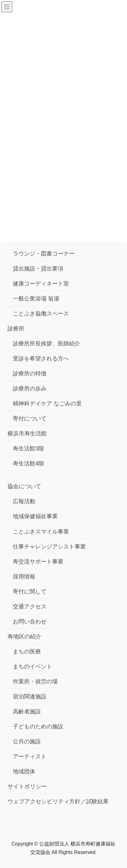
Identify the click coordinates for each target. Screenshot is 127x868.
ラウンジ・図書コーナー (44, 254)
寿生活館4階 (28, 464)
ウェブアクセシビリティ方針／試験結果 (58, 801)
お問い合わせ (30, 622)
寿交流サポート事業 (38, 562)
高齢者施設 (27, 712)
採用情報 (24, 577)
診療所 (16, 329)
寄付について (30, 419)
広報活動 (24, 501)
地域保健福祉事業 (35, 516)
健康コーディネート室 (41, 284)
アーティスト (30, 756)
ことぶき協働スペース (41, 314)
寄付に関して (30, 592)
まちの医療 (27, 652)
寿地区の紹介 (24, 637)
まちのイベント (32, 667)
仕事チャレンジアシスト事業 (49, 547)
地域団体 (24, 771)
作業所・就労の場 (35, 682)
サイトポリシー (27, 786)
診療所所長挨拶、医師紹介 (46, 344)
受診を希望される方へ (41, 359)
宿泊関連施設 (30, 697)
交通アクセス (30, 607)
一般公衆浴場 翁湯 (36, 299)
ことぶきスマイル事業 (41, 532)
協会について (24, 486)
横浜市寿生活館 (27, 434)
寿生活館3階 (28, 449)
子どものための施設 (38, 727)
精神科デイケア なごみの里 (47, 404)
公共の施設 (27, 742)
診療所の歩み (30, 389)
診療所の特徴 (30, 374)
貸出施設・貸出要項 (38, 269)
